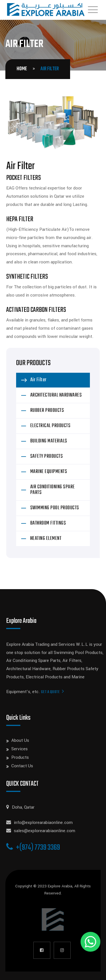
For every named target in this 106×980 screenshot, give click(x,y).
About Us (20, 740)
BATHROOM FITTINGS (48, 523)
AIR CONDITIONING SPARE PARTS (53, 490)
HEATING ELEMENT (46, 539)
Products (20, 757)
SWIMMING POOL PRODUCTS (55, 508)
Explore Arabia (60, 886)
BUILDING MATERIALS (49, 441)
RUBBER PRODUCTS (47, 411)
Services (20, 749)
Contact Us (22, 766)
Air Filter (38, 380)
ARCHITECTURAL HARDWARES (56, 395)
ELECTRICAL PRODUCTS (50, 426)
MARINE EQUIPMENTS (49, 472)
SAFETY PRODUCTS (47, 456)
